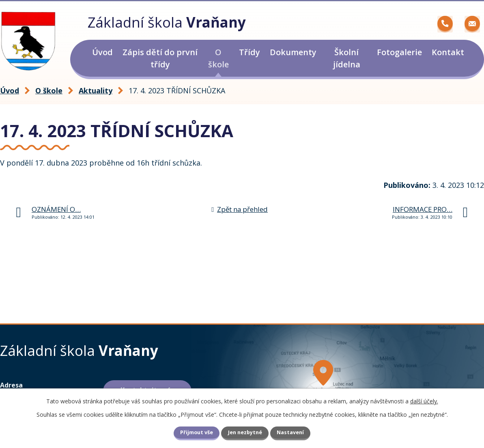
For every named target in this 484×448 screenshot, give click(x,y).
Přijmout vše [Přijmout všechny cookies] (197, 432)
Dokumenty (293, 52)
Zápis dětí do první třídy (160, 58)
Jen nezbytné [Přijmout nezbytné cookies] (245, 432)
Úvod (102, 52)
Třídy (250, 52)
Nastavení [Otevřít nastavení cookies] (290, 432)
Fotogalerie (399, 52)
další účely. (424, 401)
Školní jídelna (347, 58)
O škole (218, 58)
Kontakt (448, 52)
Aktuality (96, 90)
